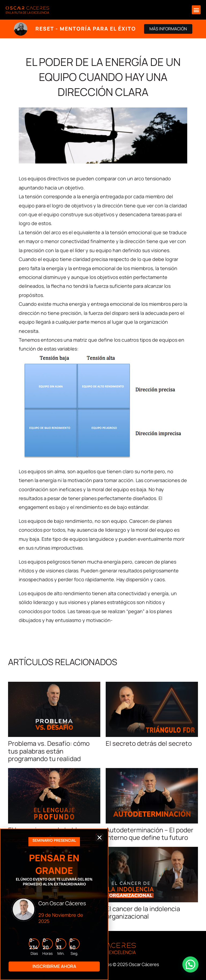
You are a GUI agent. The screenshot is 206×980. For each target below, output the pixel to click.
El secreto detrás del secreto (149, 743)
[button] (196, 10)
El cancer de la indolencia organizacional (143, 912)
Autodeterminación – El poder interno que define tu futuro (150, 834)
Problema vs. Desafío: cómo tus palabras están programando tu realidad (49, 751)
